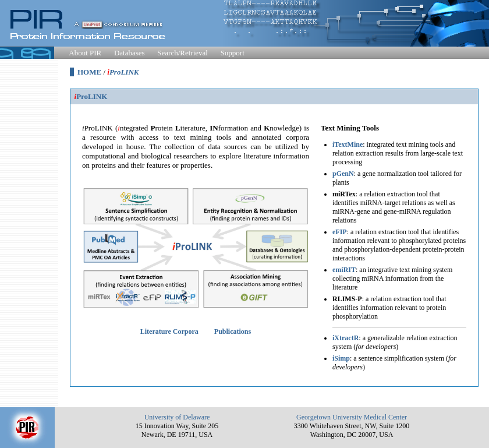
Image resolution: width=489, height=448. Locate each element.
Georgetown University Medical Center (352, 417)
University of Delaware (177, 417)
